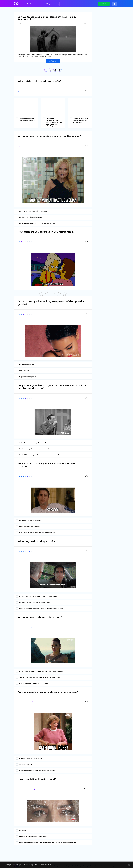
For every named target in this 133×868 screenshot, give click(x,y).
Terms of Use (47, 865)
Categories (49, 4)
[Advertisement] (109, 41)
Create (104, 4)
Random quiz (32, 4)
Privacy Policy (33, 865)
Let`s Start (53, 61)
